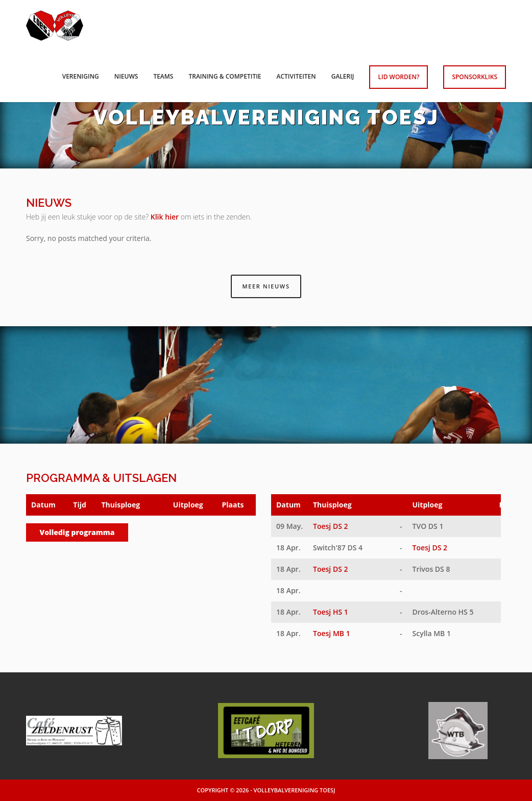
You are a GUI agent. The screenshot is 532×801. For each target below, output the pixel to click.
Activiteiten (296, 76)
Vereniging (81, 76)
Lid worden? (398, 77)
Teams (163, 76)
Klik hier (165, 217)
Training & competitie (225, 76)
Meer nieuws (266, 286)
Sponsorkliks (475, 77)
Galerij (343, 76)
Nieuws (126, 76)
